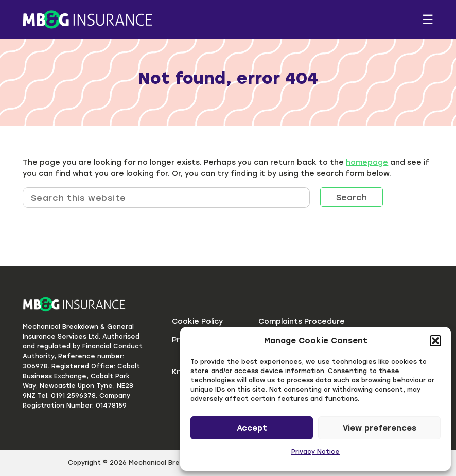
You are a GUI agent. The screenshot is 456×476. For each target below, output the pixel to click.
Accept (252, 428)
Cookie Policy (197, 321)
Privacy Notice (315, 452)
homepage (367, 162)
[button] (435, 341)
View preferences (380, 428)
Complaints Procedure (302, 321)
